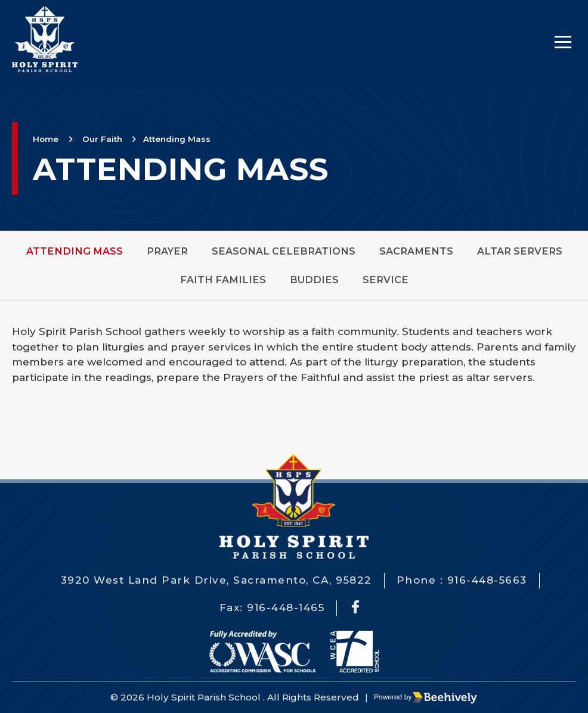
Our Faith (102, 139)
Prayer (167, 251)
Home (46, 139)
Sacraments (416, 251)
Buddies (314, 280)
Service (386, 280)
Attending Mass (177, 139)
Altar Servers (520, 251)
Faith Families (223, 280)
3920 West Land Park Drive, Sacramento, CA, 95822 (216, 580)
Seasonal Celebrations (284, 251)
